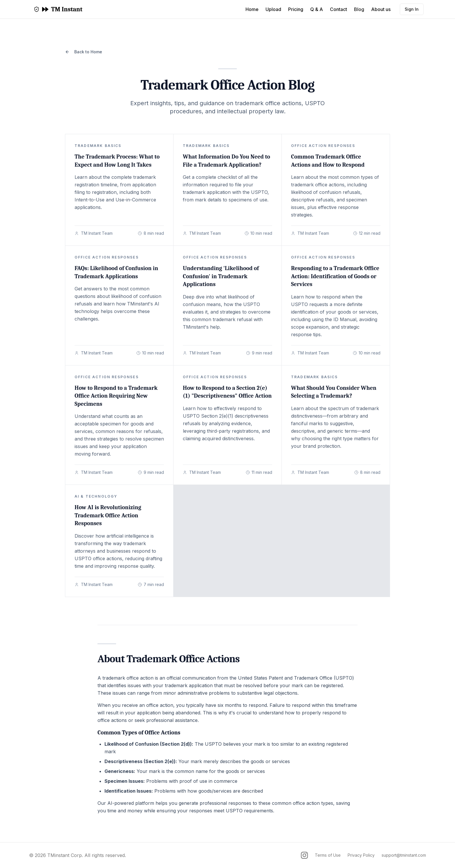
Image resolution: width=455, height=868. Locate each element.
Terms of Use (328, 855)
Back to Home (84, 52)
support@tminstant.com (404, 855)
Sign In (409, 9)
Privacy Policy (361, 855)
